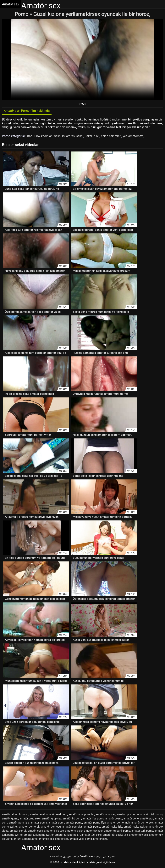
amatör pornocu (51, 827)
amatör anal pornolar (81, 815)
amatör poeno (114, 819)
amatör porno (74, 823)
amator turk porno (142, 831)
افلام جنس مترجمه (105, 857)
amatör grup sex (52, 819)
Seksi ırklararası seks (69, 137)
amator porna (39, 823)
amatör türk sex (139, 835)
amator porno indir (118, 823)
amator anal (37, 815)
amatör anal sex (106, 815)
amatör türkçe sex (43, 839)
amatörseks (100, 839)
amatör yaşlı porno (81, 839)
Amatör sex (86, 857)
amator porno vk (29, 827)
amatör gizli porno (151, 815)
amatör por (147, 819)
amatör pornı (56, 823)
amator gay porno (128, 815)
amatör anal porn (57, 815)
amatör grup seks (30, 819)
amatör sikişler (74, 831)
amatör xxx (62, 839)
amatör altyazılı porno (15, 815)
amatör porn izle (19, 823)
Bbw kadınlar (44, 137)
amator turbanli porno (117, 831)
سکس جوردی (71, 857)
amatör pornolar (72, 827)
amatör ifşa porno (93, 819)
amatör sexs (35, 831)
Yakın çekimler (112, 137)
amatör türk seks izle (115, 835)
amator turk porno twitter (39, 835)
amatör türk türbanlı (19, 839)
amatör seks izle (112, 827)
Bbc (30, 137)
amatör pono (131, 819)
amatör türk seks (92, 835)
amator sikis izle (54, 831)
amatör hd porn (72, 819)
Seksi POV (93, 137)
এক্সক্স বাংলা (56, 857)
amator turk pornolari (67, 835)
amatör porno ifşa (95, 823)
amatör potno (92, 827)
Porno (22, 14)
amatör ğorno (10, 819)
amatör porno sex (142, 823)
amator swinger (93, 831)
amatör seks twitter (136, 827)
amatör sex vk (18, 831)
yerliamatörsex (134, 137)
